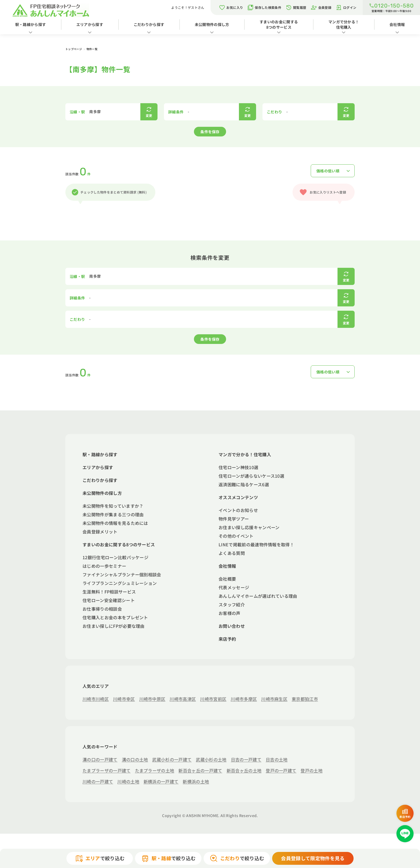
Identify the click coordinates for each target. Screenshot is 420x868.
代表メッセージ (234, 587)
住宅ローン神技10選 (238, 467)
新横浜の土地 (196, 781)
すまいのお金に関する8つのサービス (279, 24)
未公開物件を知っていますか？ (113, 506)
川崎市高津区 (183, 699)
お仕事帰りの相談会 (102, 609)
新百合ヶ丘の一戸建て (200, 770)
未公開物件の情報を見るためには (115, 523)
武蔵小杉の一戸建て (172, 759)
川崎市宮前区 (213, 699)
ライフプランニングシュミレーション (120, 583)
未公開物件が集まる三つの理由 (113, 514)
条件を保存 (210, 132)
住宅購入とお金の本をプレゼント (115, 617)
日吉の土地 (277, 759)
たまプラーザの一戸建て (107, 770)
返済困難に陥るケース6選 (244, 484)
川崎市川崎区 (96, 699)
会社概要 (227, 579)
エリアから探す (90, 24)
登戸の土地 (312, 770)
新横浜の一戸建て (161, 781)
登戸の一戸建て (281, 770)
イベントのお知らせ (238, 510)
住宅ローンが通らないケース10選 (251, 476)
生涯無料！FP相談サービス (109, 592)
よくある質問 (232, 553)
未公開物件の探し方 (212, 24)
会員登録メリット (100, 532)
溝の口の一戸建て (100, 759)
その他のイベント (236, 536)
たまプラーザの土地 (155, 770)
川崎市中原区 (152, 699)
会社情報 (227, 566)
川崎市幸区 (124, 699)
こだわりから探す (149, 24)
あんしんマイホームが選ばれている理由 (258, 596)
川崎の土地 (128, 781)
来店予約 (227, 639)
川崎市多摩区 (244, 699)
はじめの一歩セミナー (104, 566)
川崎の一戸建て (98, 781)
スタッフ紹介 (232, 604)
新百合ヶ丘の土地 (244, 770)
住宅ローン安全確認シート (109, 600)
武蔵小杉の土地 (211, 759)
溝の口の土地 (135, 759)
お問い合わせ (232, 626)
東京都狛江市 (305, 699)
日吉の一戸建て (246, 759)
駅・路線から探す (31, 24)
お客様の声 (230, 613)
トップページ (74, 49)
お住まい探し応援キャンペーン (249, 527)
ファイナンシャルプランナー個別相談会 (122, 574)
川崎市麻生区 (274, 699)
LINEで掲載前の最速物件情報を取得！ (256, 544)
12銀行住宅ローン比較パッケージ (115, 557)
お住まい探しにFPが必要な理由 (114, 626)
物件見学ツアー (234, 519)
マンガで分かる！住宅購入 (344, 24)
